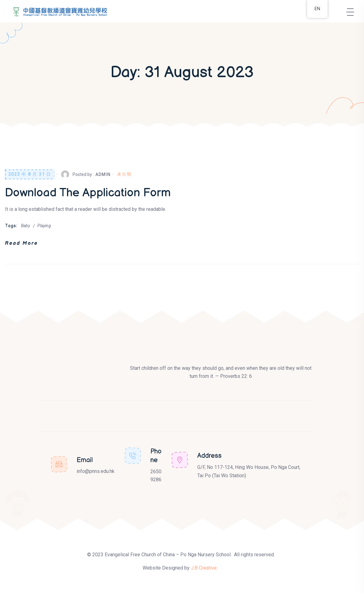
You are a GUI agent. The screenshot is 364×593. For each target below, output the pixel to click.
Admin (103, 174)
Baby (25, 226)
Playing (44, 226)
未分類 (124, 174)
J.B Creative (204, 568)
